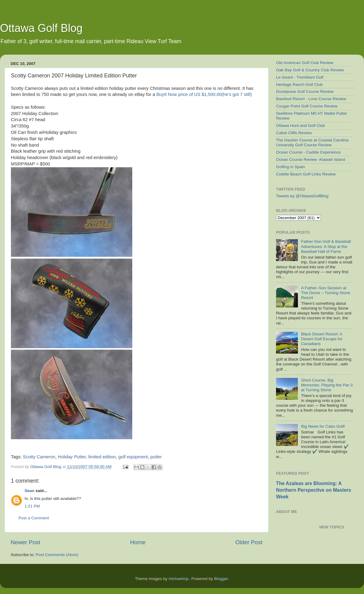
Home (138, 542)
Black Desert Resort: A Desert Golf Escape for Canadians (322, 339)
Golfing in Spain (290, 167)
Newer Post (25, 542)
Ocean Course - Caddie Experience (308, 152)
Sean (29, 491)
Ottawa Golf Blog (41, 28)
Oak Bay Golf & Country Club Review (310, 70)
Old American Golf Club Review (305, 63)
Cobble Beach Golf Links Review (306, 174)
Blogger (221, 579)
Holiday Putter (72, 457)
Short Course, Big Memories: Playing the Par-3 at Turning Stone (327, 385)
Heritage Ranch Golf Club (299, 85)
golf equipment (133, 457)
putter (156, 457)
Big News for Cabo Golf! (323, 426)
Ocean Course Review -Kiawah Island (310, 160)
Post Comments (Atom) (57, 555)
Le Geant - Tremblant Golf (300, 77)
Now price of (204, 94)
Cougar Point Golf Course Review (307, 106)
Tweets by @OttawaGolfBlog (302, 196)
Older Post (249, 542)
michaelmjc (179, 579)
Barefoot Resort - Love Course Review (311, 99)
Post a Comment (34, 518)
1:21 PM (32, 506)
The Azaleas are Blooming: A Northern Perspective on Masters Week (313, 490)
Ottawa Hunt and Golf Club (300, 126)
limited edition (102, 457)
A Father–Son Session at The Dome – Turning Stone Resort (325, 293)
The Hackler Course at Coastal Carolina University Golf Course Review (312, 143)
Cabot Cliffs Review (294, 133)
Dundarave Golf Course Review (305, 92)
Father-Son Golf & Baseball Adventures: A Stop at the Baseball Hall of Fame (326, 246)
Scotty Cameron (39, 457)
